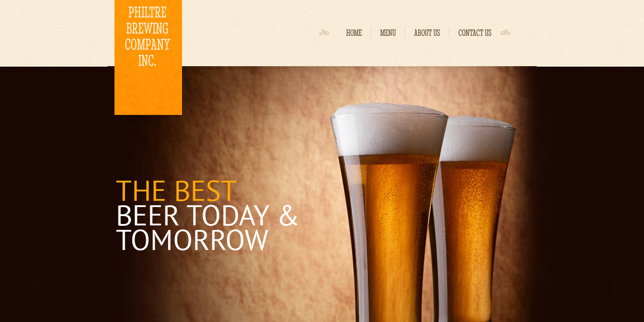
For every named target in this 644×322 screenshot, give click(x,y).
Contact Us (475, 33)
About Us (427, 33)
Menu (388, 33)
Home (354, 33)
